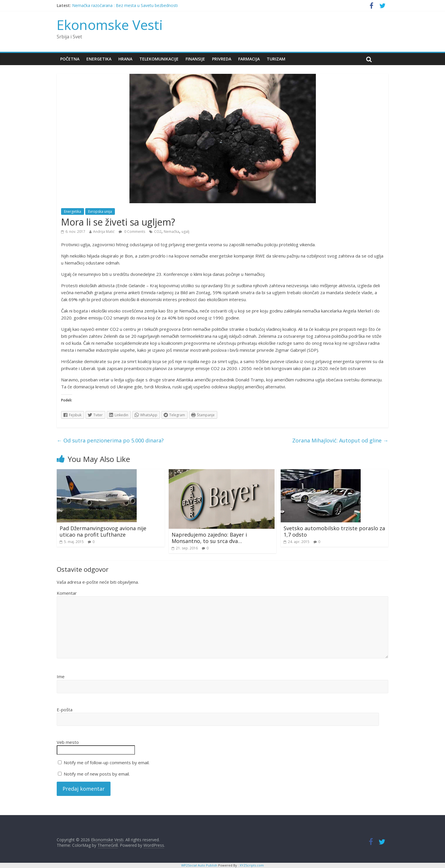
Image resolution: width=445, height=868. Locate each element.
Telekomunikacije (159, 59)
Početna (70, 59)
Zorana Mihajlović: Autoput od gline (340, 440)
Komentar (67, 593)
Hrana (125, 59)
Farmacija (249, 59)
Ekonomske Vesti (110, 25)
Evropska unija (100, 211)
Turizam (276, 59)
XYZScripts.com (252, 865)
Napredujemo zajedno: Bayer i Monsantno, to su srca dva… (209, 538)
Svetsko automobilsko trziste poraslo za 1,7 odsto (334, 531)
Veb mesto (68, 742)
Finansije (195, 59)
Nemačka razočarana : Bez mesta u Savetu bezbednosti (125, 5)
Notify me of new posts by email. (97, 774)
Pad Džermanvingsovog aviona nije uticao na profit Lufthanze (103, 531)
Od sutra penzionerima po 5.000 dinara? (110, 440)
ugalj (185, 232)
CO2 (158, 232)
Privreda (222, 59)
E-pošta (65, 710)
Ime (61, 676)
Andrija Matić (104, 232)
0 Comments (132, 232)
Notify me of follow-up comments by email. (107, 762)
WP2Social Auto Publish (199, 865)
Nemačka (171, 232)
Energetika (99, 59)
